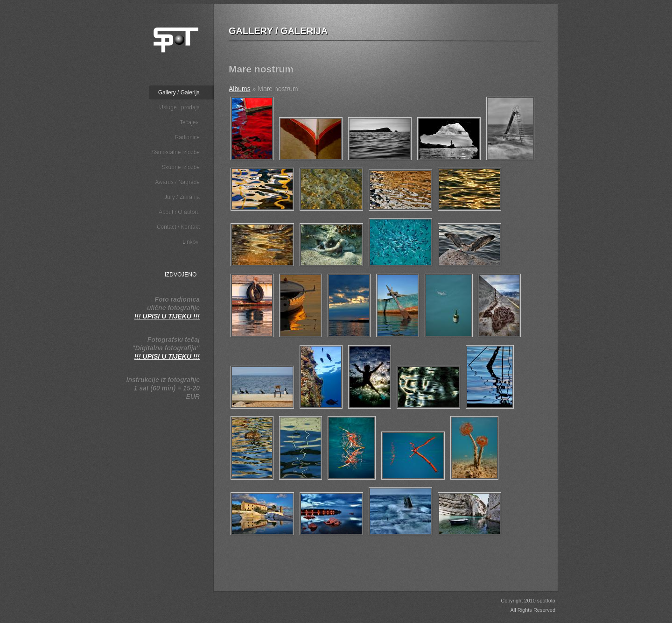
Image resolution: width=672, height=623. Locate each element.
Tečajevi (190, 122)
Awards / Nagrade (177, 182)
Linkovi (191, 242)
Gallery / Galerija (179, 92)
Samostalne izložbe (175, 152)
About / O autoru (179, 212)
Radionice (187, 137)
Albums (240, 89)
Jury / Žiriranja (182, 197)
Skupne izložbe (181, 167)
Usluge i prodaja (179, 107)
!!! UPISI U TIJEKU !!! (167, 316)
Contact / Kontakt (178, 227)
